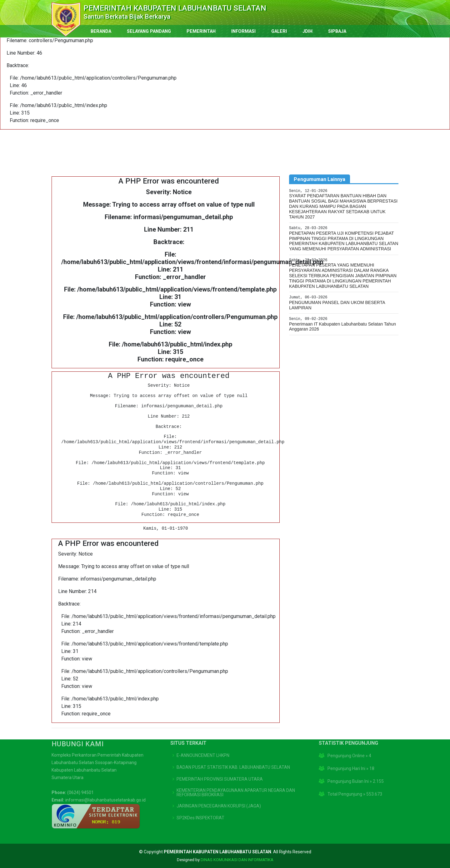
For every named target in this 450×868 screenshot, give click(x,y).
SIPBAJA (337, 31)
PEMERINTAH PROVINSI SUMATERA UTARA (220, 761)
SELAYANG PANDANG (149, 31)
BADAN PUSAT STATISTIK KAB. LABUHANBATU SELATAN (233, 749)
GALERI (279, 31)
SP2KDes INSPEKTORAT (200, 799)
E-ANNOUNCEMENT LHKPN (203, 737)
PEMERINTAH (201, 31)
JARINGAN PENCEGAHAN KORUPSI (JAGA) (219, 787)
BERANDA (101, 31)
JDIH (307, 31)
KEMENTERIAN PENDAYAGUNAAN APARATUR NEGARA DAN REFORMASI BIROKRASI (236, 774)
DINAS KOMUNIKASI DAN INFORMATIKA (237, 860)
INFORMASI (243, 31)
